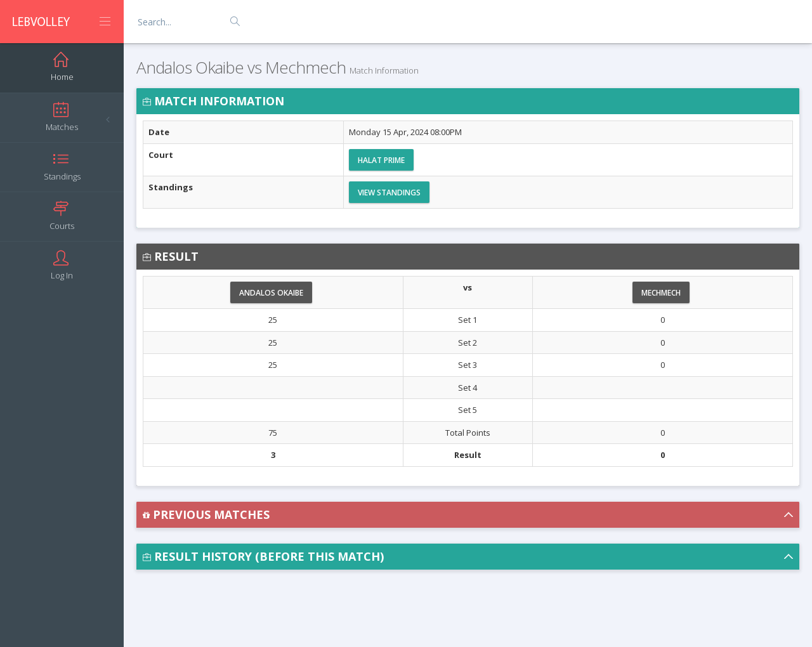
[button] (468, 515)
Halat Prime (381, 160)
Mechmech (661, 293)
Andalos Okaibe (271, 293)
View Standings (389, 193)
